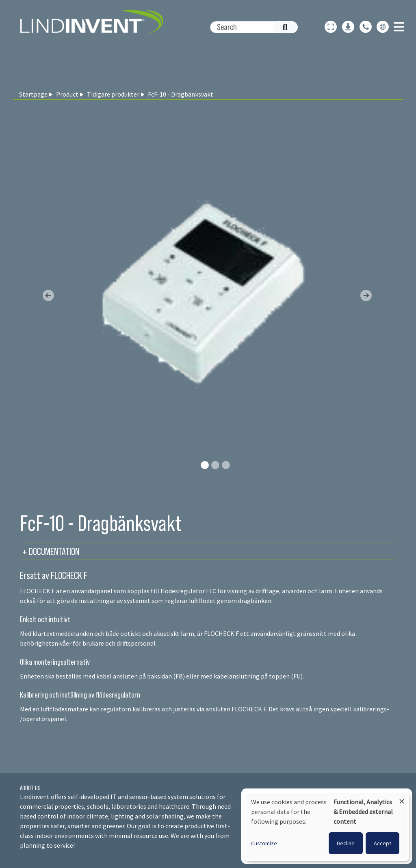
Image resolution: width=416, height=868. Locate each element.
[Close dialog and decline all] (402, 798)
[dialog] (327, 826)
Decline (346, 843)
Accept (382, 843)
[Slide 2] (226, 465)
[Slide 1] (215, 465)
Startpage (33, 94)
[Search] (250, 27)
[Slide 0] (205, 465)
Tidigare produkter (113, 94)
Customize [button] (264, 843)
